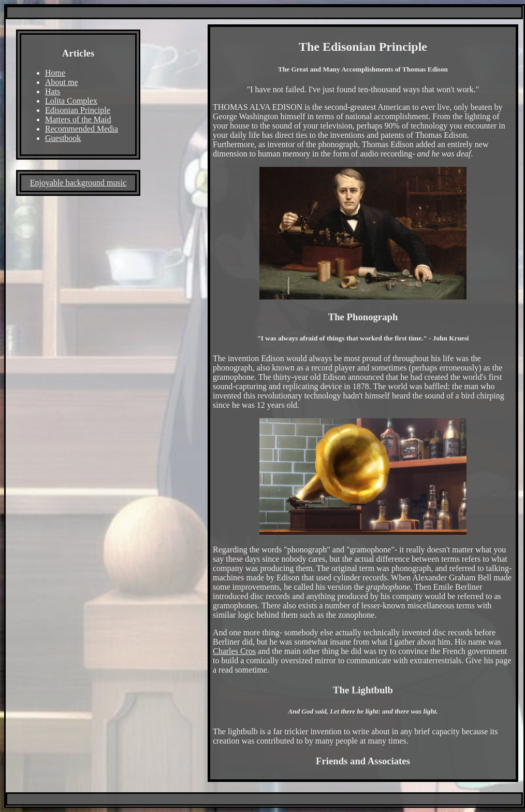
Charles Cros (234, 651)
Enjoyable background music (78, 183)
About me (62, 82)
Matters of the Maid (78, 119)
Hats (53, 91)
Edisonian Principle (78, 110)
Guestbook (63, 138)
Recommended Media (82, 129)
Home (55, 73)
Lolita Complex (71, 101)
